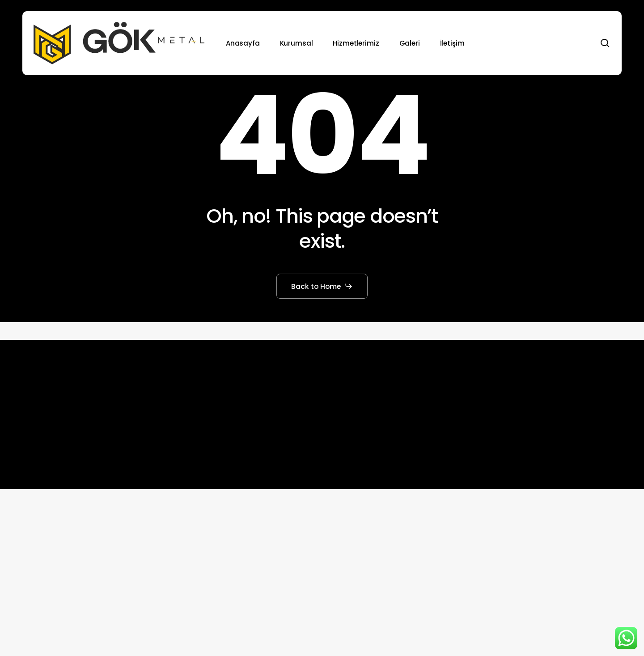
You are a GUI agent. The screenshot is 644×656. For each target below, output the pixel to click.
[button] (322, 286)
